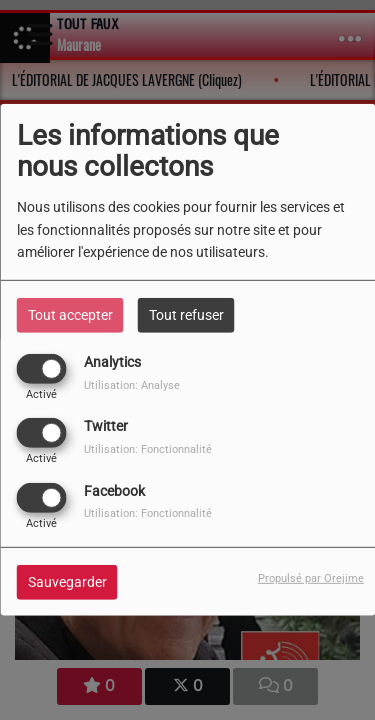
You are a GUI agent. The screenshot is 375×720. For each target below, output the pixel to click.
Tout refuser (186, 315)
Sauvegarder (67, 581)
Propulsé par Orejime (311, 577)
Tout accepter (70, 315)
